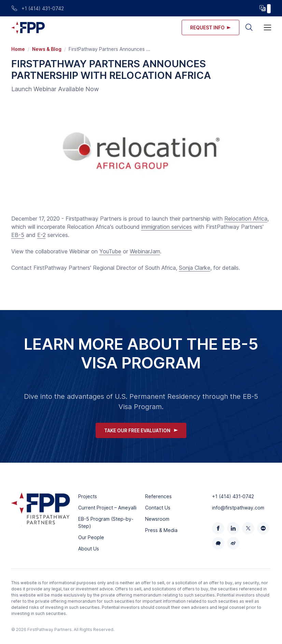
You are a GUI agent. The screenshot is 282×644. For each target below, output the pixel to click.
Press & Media (161, 530)
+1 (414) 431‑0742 (233, 496)
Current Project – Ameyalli (107, 508)
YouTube (110, 251)
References (158, 496)
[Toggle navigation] (267, 27)
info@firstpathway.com (238, 508)
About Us (89, 549)
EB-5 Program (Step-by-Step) (106, 522)
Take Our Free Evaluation (141, 430)
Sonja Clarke (195, 268)
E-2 (41, 235)
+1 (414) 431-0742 (38, 8)
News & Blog (47, 49)
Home (18, 49)
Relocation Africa (246, 219)
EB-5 (18, 235)
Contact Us (158, 508)
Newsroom (157, 519)
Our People (91, 537)
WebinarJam (145, 251)
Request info (210, 27)
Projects (88, 496)
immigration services (167, 227)
